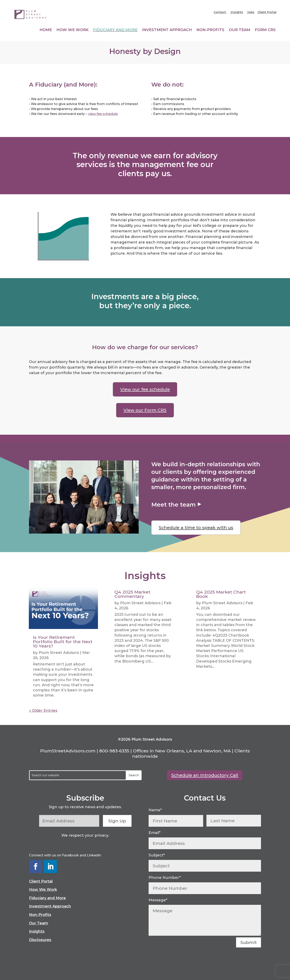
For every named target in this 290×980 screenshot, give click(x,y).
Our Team (240, 30)
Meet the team (174, 505)
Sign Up (117, 821)
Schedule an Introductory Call (205, 775)
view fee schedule (103, 114)
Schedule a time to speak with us (196, 527)
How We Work (72, 30)
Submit (249, 942)
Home (46, 30)
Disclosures (40, 940)
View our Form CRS (145, 410)
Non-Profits (210, 30)
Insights (236, 12)
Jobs (251, 12)
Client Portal (267, 12)
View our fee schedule (145, 389)
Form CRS (265, 30)
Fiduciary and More (115, 30)
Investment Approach (167, 30)
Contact (220, 12)
